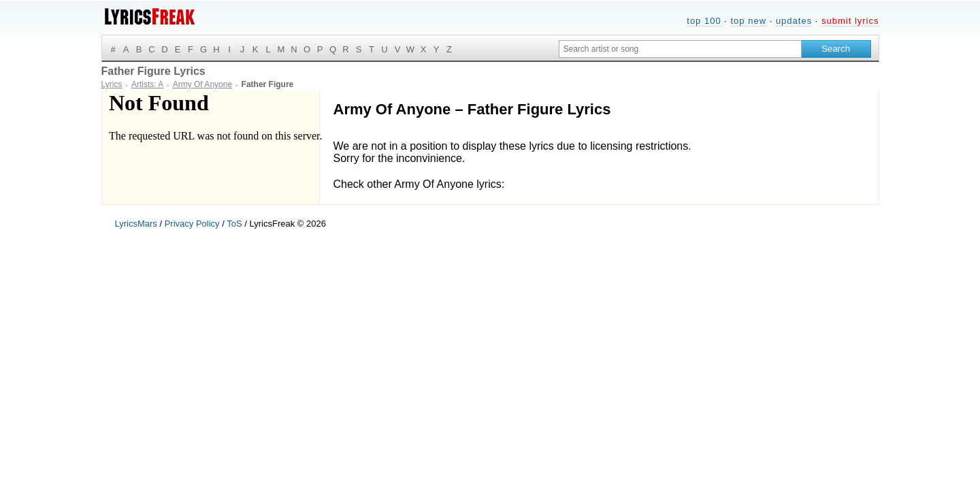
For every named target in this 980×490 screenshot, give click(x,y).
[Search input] (680, 49)
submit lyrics (850, 21)
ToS (234, 224)
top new (748, 21)
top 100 (704, 21)
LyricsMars (136, 224)
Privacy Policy (192, 224)
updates (794, 21)
